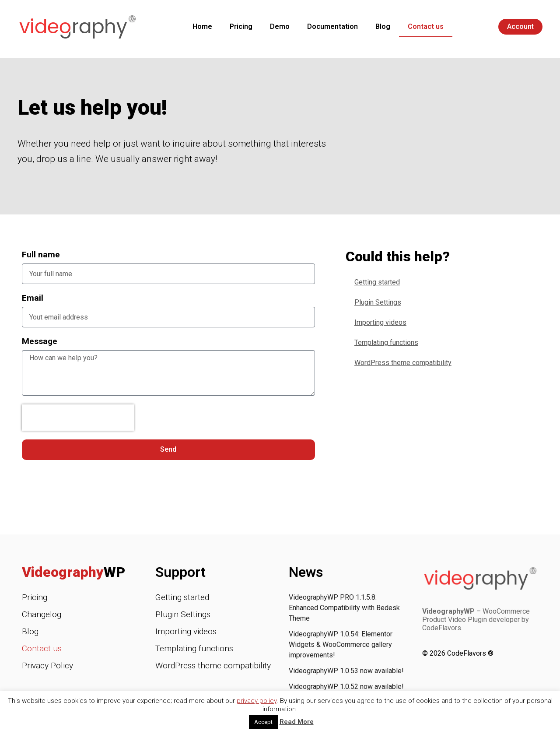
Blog (383, 26)
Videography (73, 572)
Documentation (332, 26)
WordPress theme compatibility (403, 363)
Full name (41, 255)
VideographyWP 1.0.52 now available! (346, 687)
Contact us (426, 26)
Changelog (42, 614)
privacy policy (257, 701)
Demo (280, 26)
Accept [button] (263, 722)
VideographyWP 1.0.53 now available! (346, 671)
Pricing (241, 26)
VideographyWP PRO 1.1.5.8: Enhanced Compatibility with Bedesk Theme (344, 608)
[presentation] (78, 418)
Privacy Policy (47, 666)
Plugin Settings (378, 302)
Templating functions (386, 342)
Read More (297, 722)
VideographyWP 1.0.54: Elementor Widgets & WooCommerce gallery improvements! (341, 644)
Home (202, 26)
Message (40, 341)
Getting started (377, 282)
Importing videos (380, 322)
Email (33, 298)
